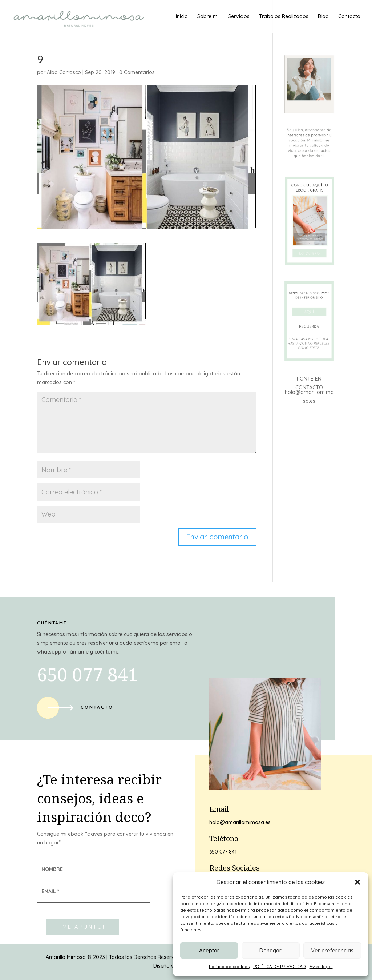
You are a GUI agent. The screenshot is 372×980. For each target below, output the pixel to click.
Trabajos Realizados (284, 17)
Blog (323, 17)
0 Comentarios (137, 72)
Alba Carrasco (64, 72)
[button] (357, 882)
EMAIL (50, 891)
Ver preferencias (332, 950)
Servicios (239, 17)
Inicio (182, 17)
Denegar (270, 950)
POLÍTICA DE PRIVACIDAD (280, 966)
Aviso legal (321, 966)
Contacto (349, 17)
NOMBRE (52, 869)
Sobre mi (208, 17)
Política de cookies (229, 966)
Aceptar (209, 950)
